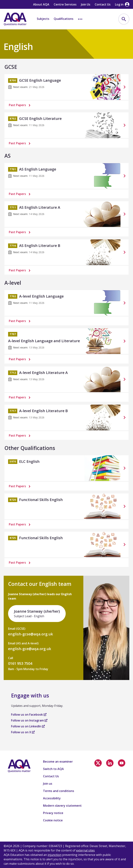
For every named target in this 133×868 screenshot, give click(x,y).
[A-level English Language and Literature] (66, 341)
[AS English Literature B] (66, 252)
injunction (55, 855)
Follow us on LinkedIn (28, 726)
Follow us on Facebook (29, 715)
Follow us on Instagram (29, 720)
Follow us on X (23, 732)
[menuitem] (124, 19)
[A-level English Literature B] (66, 417)
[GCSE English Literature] (66, 125)
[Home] (15, 19)
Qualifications (64, 19)
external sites (85, 850)
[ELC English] (66, 468)
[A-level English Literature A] (66, 379)
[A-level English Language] (66, 303)
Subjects (43, 19)
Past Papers (20, 105)
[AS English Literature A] (66, 214)
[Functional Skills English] (66, 506)
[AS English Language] (66, 176)
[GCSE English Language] (66, 87)
